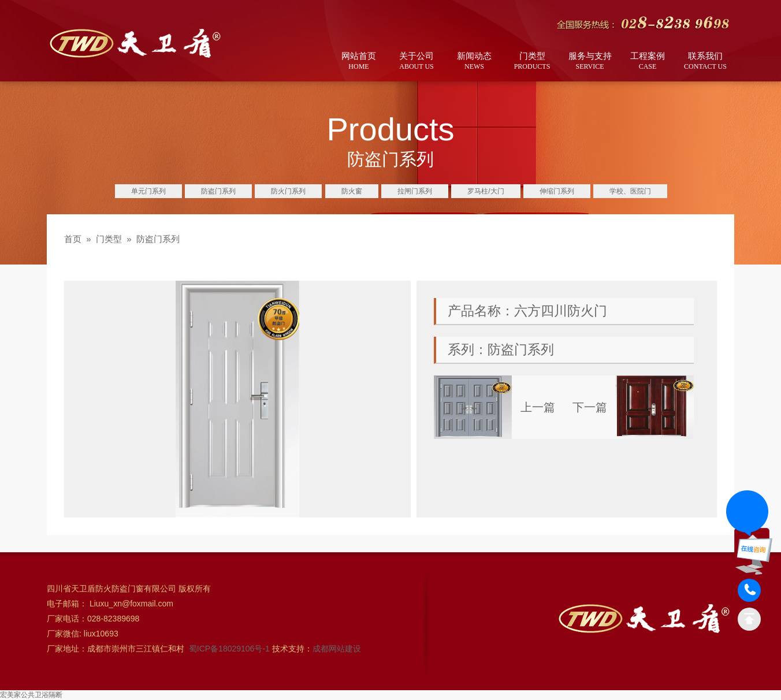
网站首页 (359, 62)
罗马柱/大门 (486, 191)
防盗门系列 (218, 191)
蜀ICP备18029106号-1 (230, 649)
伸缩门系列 (557, 191)
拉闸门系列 (415, 191)
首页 (73, 239)
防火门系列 (288, 191)
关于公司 (416, 62)
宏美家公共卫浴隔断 (31, 695)
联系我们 (705, 62)
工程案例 (648, 62)
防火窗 (352, 191)
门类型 (532, 62)
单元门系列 (148, 191)
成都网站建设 (337, 649)
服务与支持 (590, 62)
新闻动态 (474, 62)
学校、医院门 (630, 191)
